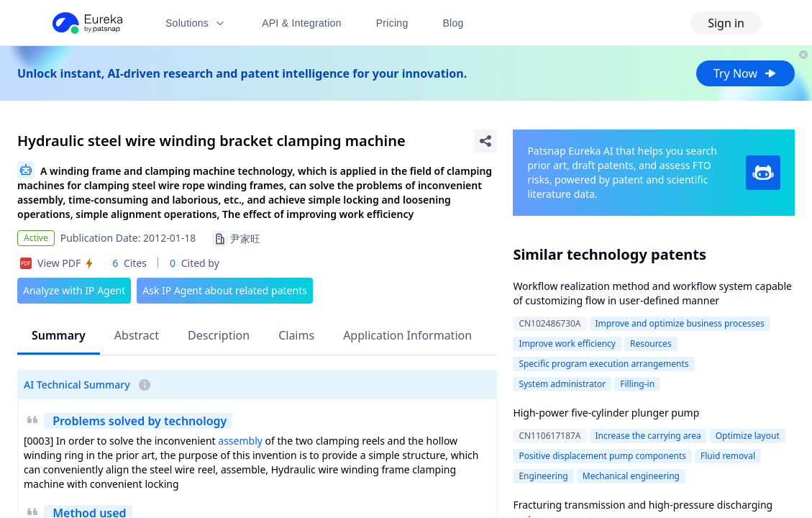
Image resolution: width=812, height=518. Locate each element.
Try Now (745, 73)
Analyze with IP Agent (74, 290)
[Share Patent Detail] (485, 141)
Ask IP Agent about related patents (225, 290)
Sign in (726, 23)
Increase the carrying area (648, 436)
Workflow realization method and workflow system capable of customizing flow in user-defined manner (652, 293)
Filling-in (637, 384)
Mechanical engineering (631, 476)
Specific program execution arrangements (603, 364)
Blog (453, 23)
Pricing (392, 23)
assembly (240, 441)
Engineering (543, 476)
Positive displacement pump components (602, 456)
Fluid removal (728, 456)
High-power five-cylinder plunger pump (606, 413)
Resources (651, 344)
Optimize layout (748, 436)
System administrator (562, 384)
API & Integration (302, 23)
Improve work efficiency (567, 344)
